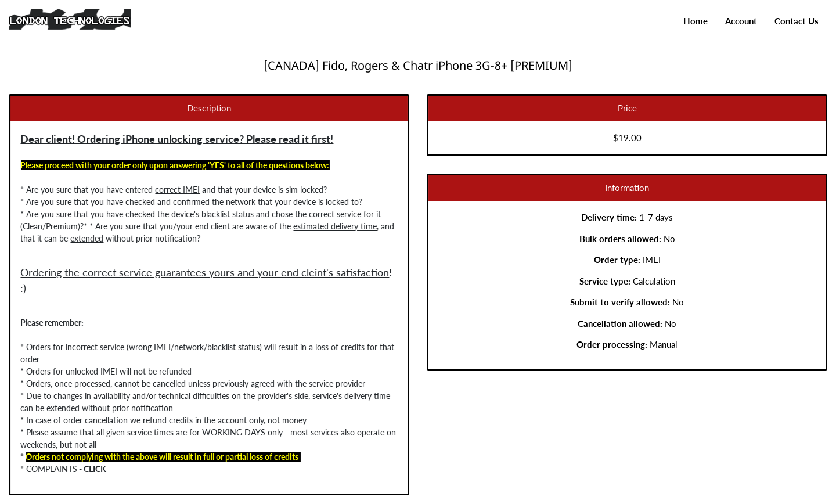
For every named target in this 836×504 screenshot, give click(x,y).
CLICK (78, 469)
